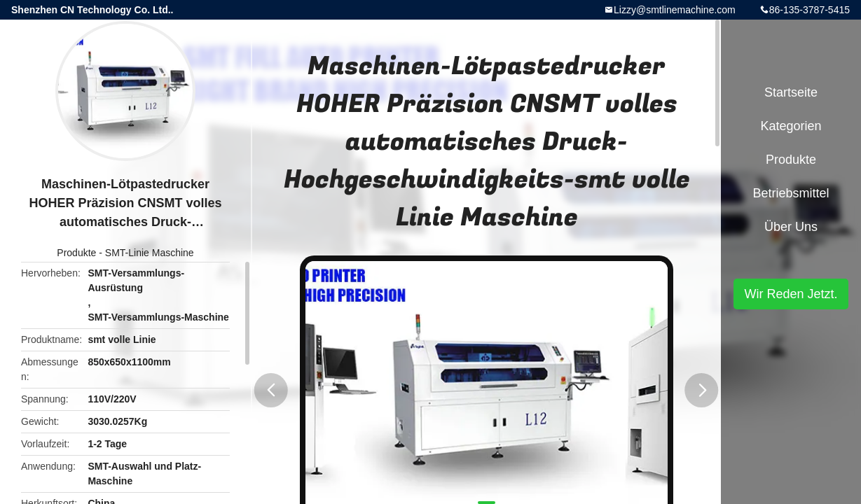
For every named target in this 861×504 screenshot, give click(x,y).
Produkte (76, 253)
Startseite (791, 92)
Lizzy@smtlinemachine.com (675, 10)
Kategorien (791, 126)
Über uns (791, 227)
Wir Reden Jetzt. (791, 294)
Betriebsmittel (791, 193)
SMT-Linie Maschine (150, 253)
